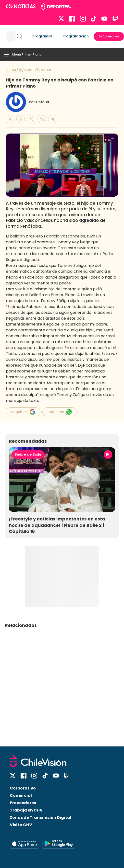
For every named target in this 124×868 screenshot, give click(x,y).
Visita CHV (21, 825)
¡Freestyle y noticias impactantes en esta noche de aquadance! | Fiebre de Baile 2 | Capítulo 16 (57, 525)
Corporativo (23, 788)
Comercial (21, 795)
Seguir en (23, 412)
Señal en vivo (109, 36)
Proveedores (23, 803)
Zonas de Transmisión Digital (41, 817)
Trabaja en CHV (26, 810)
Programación (76, 36)
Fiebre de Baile (28, 454)
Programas (43, 36)
